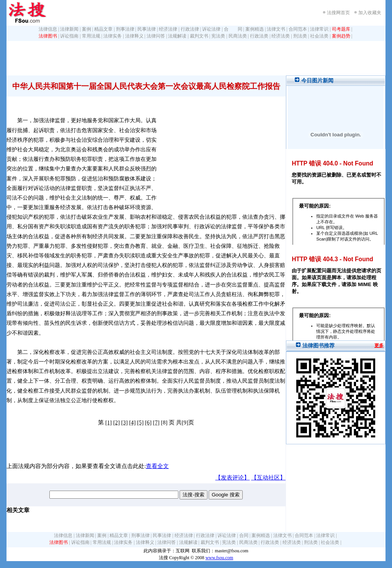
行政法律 (190, 29)
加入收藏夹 (370, 13)
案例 (87, 29)
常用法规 (91, 36)
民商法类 (238, 36)
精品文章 (103, 29)
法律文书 (276, 29)
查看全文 (157, 466)
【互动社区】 (268, 478)
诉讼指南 (69, 36)
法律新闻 (69, 29)
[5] (140, 422)
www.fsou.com (220, 558)
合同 (244, 535)
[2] (117, 422)
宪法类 (218, 36)
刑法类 (300, 36)
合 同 (233, 29)
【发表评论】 (232, 478)
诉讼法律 (211, 29)
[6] (148, 422)
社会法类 (319, 36)
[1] (109, 422)
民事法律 (147, 29)
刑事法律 (125, 29)
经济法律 (168, 29)
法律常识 (319, 29)
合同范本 (298, 29)
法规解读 (177, 36)
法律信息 (48, 29)
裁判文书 (199, 36)
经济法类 (281, 36)
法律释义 (134, 36)
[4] (132, 422)
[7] (156, 422)
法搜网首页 (338, 13)
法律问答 (156, 36)
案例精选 (255, 29)
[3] (124, 422)
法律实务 (113, 36)
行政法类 (259, 36)
